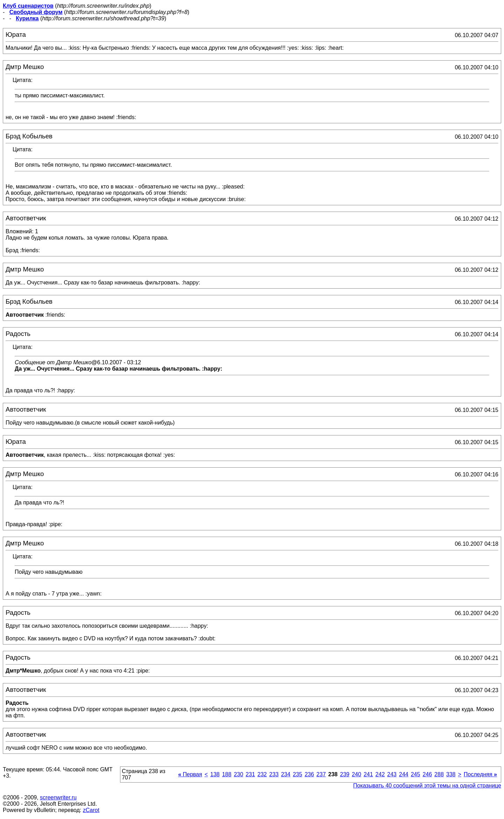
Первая (190, 774)
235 (298, 774)
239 (345, 774)
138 (215, 774)
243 (392, 774)
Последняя (480, 774)
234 (286, 774)
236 (309, 774)
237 (321, 774)
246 (427, 774)
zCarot (91, 810)
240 (356, 774)
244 (404, 774)
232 (262, 774)
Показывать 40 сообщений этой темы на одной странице (427, 786)
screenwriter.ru (58, 797)
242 (380, 774)
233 (274, 774)
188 (227, 774)
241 (368, 774)
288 (439, 774)
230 (239, 774)
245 (416, 774)
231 (250, 774)
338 (451, 774)
